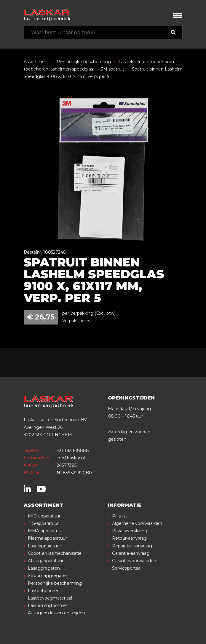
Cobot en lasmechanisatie (55, 553)
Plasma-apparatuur (47, 538)
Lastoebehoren (44, 591)
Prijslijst (120, 516)
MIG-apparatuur (44, 516)
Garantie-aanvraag (131, 553)
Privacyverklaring (130, 531)
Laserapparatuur (44, 546)
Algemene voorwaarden (137, 523)
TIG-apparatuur (43, 523)
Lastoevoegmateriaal (50, 598)
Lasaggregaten (44, 568)
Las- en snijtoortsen (48, 605)
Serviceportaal (127, 568)
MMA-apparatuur (45, 531)
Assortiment (36, 62)
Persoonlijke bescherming (84, 62)
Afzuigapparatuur (46, 561)
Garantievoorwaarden (134, 561)
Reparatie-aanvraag (132, 546)
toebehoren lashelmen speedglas (58, 69)
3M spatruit (112, 69)
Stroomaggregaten (48, 576)
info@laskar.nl (71, 458)
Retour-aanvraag (129, 538)
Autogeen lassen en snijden (56, 613)
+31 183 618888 (73, 450)
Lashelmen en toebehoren (146, 62)
